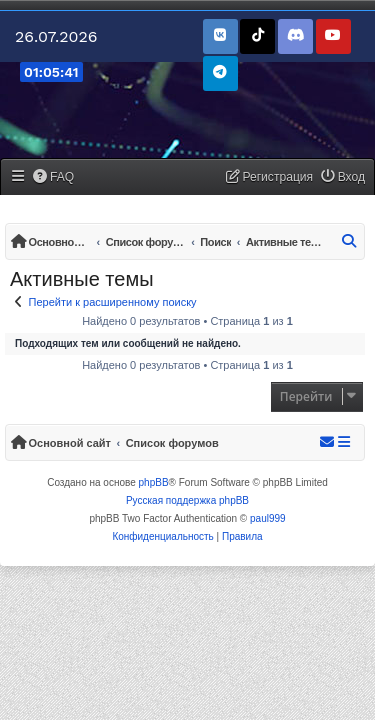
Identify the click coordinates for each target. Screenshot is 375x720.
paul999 (268, 518)
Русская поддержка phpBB (187, 500)
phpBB (154, 482)
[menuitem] (54, 177)
